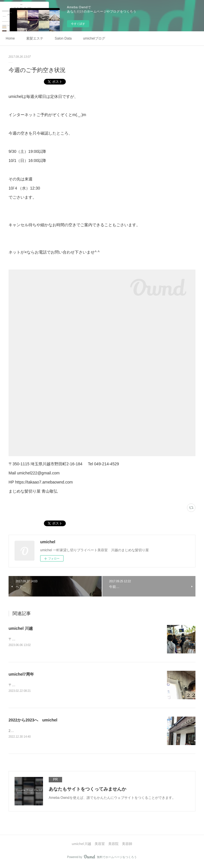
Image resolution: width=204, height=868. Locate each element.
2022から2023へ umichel (33, 721)
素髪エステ (35, 38)
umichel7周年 (21, 675)
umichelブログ (94, 38)
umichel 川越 (21, 628)
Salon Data (63, 38)
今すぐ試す (78, 24)
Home (10, 38)
